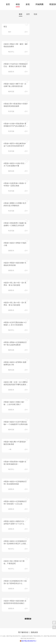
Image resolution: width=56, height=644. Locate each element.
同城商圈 (39, 4)
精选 (18, 4)
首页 (8, 4)
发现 (28, 4)
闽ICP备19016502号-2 (29, 641)
